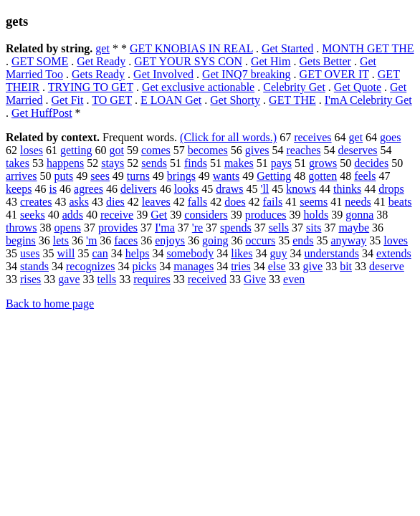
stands (34, 266)
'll (265, 189)
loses (32, 150)
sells (279, 228)
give (313, 266)
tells (107, 279)
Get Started (287, 48)
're (197, 228)
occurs (260, 240)
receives (312, 137)
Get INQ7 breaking (247, 74)
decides (371, 163)
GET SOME (40, 61)
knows (301, 189)
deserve (387, 266)
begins (21, 240)
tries (241, 266)
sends (154, 163)
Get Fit (68, 100)
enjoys (170, 240)
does (235, 202)
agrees (89, 189)
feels (365, 176)
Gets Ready (98, 74)
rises (30, 279)
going (215, 240)
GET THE (292, 100)
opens (68, 228)
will (66, 253)
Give (255, 279)
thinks (347, 189)
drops (391, 189)
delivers (139, 189)
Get (159, 215)
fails (273, 202)
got (116, 150)
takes (18, 163)
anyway (349, 240)
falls (198, 202)
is (53, 189)
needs (358, 202)
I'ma (165, 228)
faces (126, 240)
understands (331, 253)
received (207, 279)
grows (323, 163)
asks (79, 202)
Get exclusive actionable (198, 87)
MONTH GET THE (368, 48)
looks (187, 189)
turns (138, 176)
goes (390, 137)
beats (400, 202)
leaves (156, 202)
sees (100, 176)
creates (36, 202)
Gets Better (325, 61)
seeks (33, 215)
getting (76, 150)
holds (316, 215)
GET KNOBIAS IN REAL (191, 48)
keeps (19, 189)
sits (314, 228)
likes (242, 253)
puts (64, 176)
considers (206, 215)
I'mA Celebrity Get (368, 100)
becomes (208, 150)
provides (118, 228)
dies (115, 202)
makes (239, 163)
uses (30, 253)
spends (236, 228)
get (102, 48)
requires (152, 279)
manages (194, 266)
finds (196, 163)
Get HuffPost (42, 113)
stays (113, 163)
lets (61, 240)
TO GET (112, 100)
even (294, 279)
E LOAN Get (171, 100)
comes (156, 150)
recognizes (90, 266)
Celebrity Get (294, 87)
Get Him (271, 61)
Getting (274, 176)
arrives (22, 176)
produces (266, 215)
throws (22, 228)
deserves (358, 150)
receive (117, 215)
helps (138, 253)
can (100, 253)
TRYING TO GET (91, 87)
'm (91, 240)
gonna (359, 215)
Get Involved (163, 74)
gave (69, 279)
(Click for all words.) (228, 137)
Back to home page (50, 304)
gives (257, 150)
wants (226, 176)
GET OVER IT (334, 74)
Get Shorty (235, 100)
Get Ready (101, 61)
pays (281, 163)
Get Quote (358, 87)
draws (229, 189)
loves (396, 240)
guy (278, 253)
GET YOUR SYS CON (188, 61)
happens (65, 163)
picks (144, 266)
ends (303, 240)
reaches (304, 150)
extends (394, 253)
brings (181, 176)
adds (73, 215)
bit (346, 266)
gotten (323, 176)
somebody (190, 253)
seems (314, 202)
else (277, 266)
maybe (354, 228)
